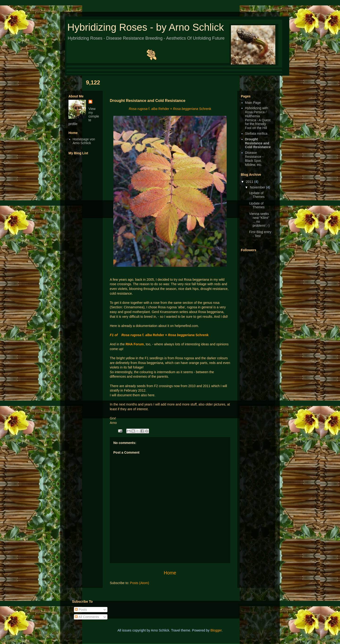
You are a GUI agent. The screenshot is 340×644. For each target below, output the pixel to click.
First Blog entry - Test (260, 234)
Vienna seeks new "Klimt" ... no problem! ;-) (259, 220)
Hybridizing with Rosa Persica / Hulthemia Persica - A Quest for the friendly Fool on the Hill (258, 118)
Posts (81, 610)
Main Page (253, 103)
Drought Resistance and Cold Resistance (258, 143)
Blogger (216, 630)
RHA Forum (135, 344)
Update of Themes (257, 195)
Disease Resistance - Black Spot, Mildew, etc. (254, 159)
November (258, 187)
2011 (250, 182)
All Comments (87, 617)
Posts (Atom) (140, 583)
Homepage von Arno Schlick (84, 141)
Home (170, 573)
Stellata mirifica (256, 134)
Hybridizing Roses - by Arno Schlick (146, 27)
